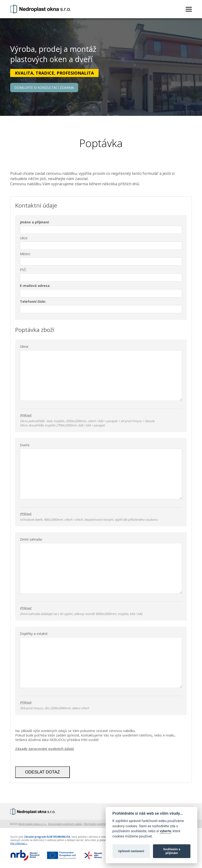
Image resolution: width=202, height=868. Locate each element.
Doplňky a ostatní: (34, 634)
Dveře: (25, 445)
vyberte (165, 831)
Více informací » (19, 843)
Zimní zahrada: (31, 539)
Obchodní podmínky (97, 824)
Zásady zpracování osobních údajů (45, 749)
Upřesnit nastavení (131, 851)
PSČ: (23, 270)
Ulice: (24, 238)
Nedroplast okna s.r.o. (33, 824)
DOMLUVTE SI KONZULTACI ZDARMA (44, 88)
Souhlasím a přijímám (172, 851)
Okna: (24, 346)
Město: (25, 254)
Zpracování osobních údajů (65, 824)
